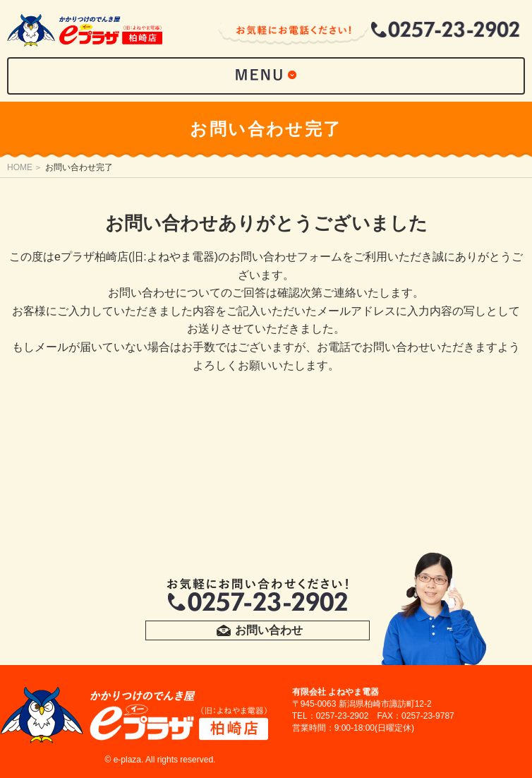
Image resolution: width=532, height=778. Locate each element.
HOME (20, 167)
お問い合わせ (269, 630)
